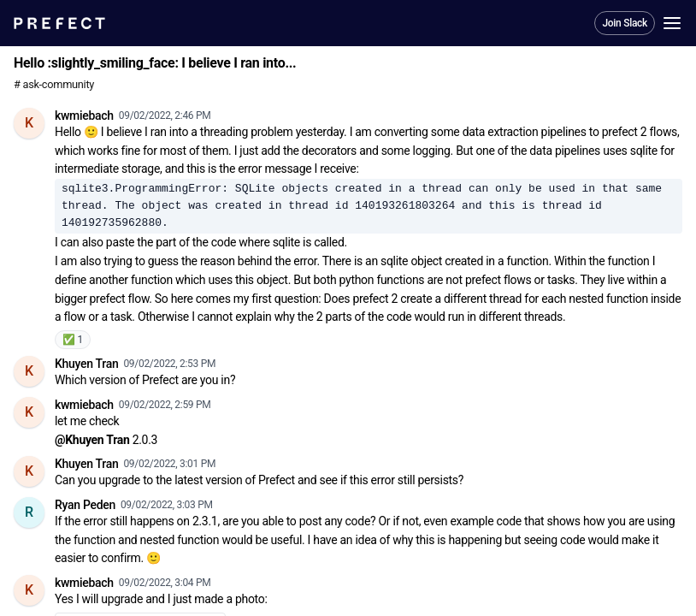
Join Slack (625, 23)
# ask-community (54, 84)
